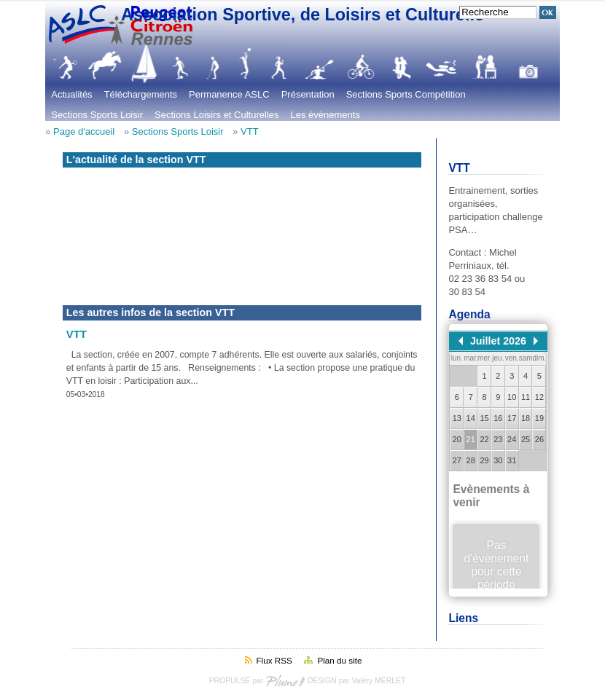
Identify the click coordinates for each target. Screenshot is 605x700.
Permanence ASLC (229, 94)
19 (539, 418)
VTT (250, 131)
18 (526, 418)
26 (539, 439)
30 (498, 460)
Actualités (71, 94)
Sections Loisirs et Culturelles (217, 115)
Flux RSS (274, 660)
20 (457, 439)
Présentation (308, 94)
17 (512, 418)
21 (471, 439)
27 (457, 460)
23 (498, 439)
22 (484, 439)
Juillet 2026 (498, 341)
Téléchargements (141, 94)
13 (457, 418)
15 (484, 418)
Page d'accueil (84, 131)
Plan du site (339, 660)
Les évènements (325, 115)
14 (471, 418)
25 (526, 439)
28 (471, 460)
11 (526, 397)
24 (512, 439)
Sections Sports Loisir (97, 115)
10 (512, 397)
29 (484, 460)
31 (512, 460)
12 (539, 397)
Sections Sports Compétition (406, 94)
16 (498, 418)
